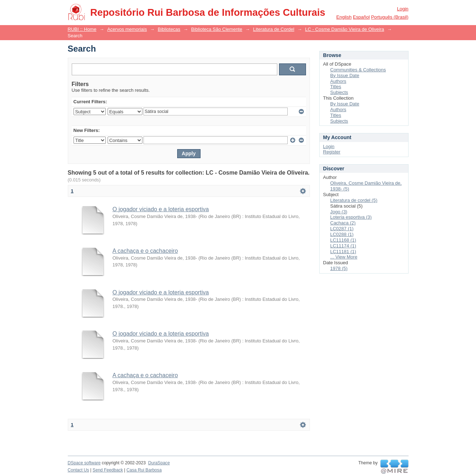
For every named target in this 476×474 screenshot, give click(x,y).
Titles (336, 87)
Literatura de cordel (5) (354, 200)
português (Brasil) (390, 17)
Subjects (339, 92)
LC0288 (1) (342, 234)
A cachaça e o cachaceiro (145, 251)
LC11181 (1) (343, 252)
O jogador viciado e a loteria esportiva (161, 209)
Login (403, 9)
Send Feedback (108, 470)
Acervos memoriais (127, 29)
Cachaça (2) (343, 223)
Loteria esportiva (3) (351, 217)
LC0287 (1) (342, 229)
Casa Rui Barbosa (144, 470)
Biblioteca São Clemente (217, 29)
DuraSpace (159, 463)
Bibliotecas (169, 29)
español (361, 17)
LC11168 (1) (343, 240)
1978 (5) (339, 268)
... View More (344, 257)
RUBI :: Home (82, 29)
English (344, 17)
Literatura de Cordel (274, 29)
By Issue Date (345, 75)
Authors (338, 81)
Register (332, 152)
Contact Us (79, 470)
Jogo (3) (339, 212)
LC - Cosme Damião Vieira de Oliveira (345, 29)
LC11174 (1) (343, 246)
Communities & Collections (358, 70)
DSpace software (84, 463)
